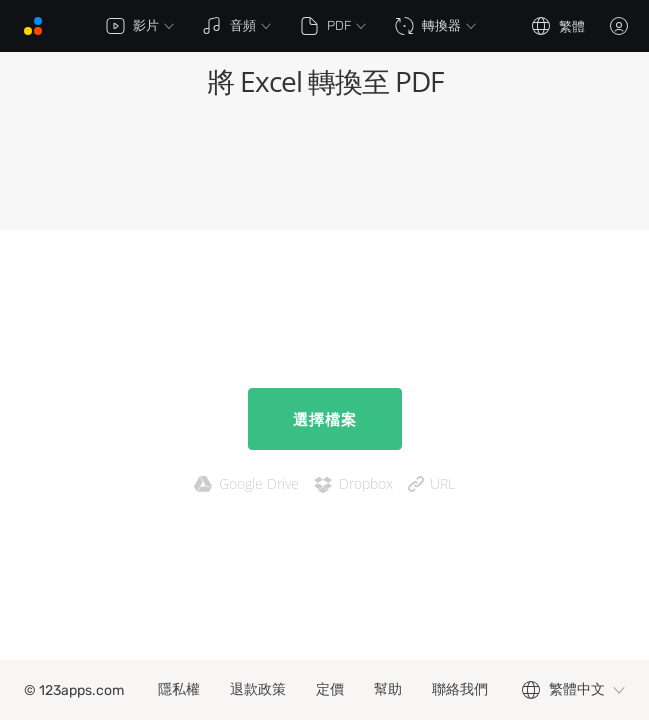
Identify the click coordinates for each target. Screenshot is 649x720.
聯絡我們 (460, 689)
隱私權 (179, 689)
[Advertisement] (324, 170)
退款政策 (258, 689)
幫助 (388, 689)
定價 (330, 689)
